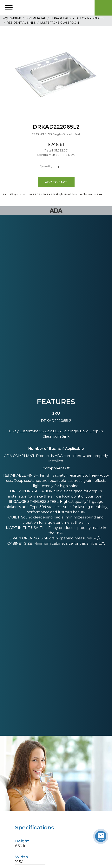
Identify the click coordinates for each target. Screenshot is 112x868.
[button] (9, 8)
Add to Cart (56, 182)
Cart (103, 8)
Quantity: (46, 166)
